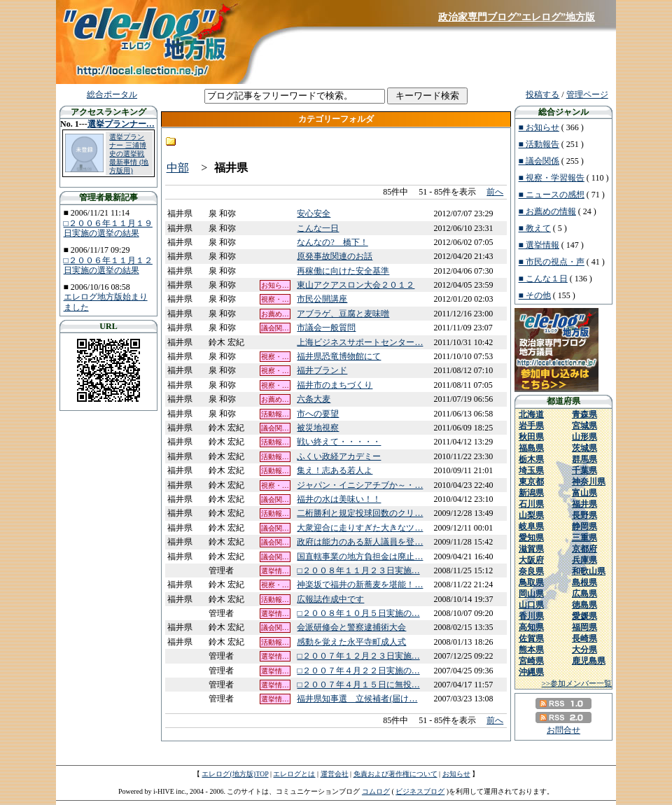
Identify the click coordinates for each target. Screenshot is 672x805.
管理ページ (587, 94)
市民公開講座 (322, 299)
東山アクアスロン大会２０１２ (356, 285)
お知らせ (456, 774)
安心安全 (314, 213)
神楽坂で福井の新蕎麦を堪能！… (360, 584)
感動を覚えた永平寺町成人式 (351, 642)
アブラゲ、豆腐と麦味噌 (343, 314)
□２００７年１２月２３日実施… (358, 656)
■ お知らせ (539, 127)
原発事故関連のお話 (335, 256)
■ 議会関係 (539, 161)
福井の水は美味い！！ (339, 499)
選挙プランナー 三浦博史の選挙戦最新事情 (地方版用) (129, 154)
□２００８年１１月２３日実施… (358, 570)
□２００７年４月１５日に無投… (358, 685)
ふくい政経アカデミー (339, 456)
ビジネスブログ (420, 791)
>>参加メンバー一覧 (577, 683)
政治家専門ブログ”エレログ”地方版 (517, 17)
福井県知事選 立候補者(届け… (357, 699)
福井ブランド (322, 370)
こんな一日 (318, 228)
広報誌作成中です (330, 599)
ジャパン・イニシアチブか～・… (360, 485)
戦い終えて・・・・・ (339, 442)
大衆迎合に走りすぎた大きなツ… (360, 528)
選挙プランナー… (121, 124)
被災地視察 (318, 428)
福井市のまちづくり (335, 385)
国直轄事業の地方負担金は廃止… (360, 556)
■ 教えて (535, 228)
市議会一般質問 (326, 328)
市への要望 (318, 414)
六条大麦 (314, 399)
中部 (178, 168)
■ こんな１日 (543, 279)
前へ (495, 192)
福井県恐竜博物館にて (339, 356)
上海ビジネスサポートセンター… (360, 342)
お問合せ (563, 730)
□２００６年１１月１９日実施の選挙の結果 (108, 228)
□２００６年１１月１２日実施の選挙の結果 (108, 265)
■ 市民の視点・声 (552, 262)
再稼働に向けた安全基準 (343, 271)
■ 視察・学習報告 (552, 178)
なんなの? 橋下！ (332, 242)
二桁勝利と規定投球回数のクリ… (360, 513)
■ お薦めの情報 (547, 211)
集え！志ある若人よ (335, 470)
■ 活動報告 (539, 144)
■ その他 (535, 295)
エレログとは (294, 774)
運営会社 (335, 774)
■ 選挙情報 (539, 245)
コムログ (376, 791)
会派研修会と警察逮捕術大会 (351, 627)
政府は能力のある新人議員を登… (360, 542)
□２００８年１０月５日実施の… (358, 613)
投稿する (542, 94)
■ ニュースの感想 (552, 195)
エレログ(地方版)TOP (235, 774)
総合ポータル (112, 94)
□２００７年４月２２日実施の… (358, 671)
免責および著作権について (395, 774)
